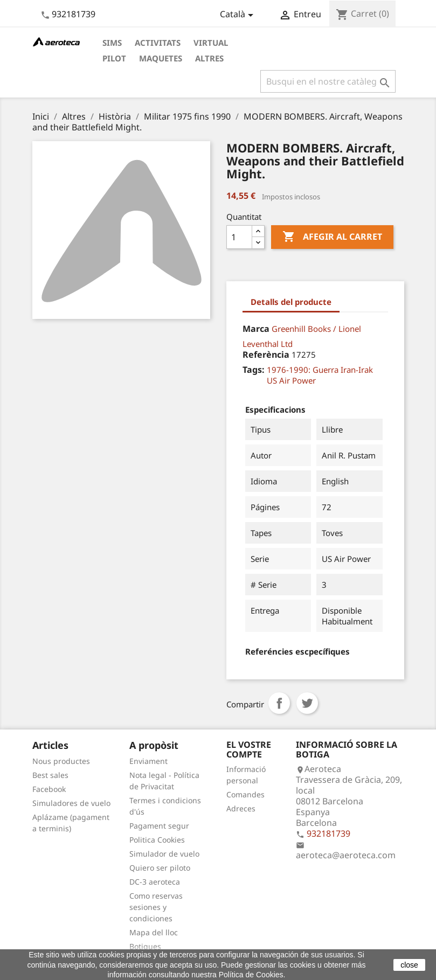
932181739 (74, 14)
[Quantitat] (239, 237)
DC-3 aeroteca (155, 882)
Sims (112, 43)
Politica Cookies (157, 840)
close (409, 965)
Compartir (279, 703)
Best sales (50, 775)
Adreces (241, 808)
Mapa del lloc (154, 932)
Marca (256, 329)
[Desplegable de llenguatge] (238, 15)
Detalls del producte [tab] (291, 302)
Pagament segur (159, 826)
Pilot (114, 58)
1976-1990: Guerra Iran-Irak (320, 370)
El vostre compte (249, 749)
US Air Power (291, 380)
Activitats (158, 43)
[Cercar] (328, 81)
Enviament (148, 761)
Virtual (211, 43)
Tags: (254, 370)
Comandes (245, 794)
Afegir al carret (332, 237)
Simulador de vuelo (164, 854)
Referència (266, 355)
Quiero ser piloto (160, 868)
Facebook (49, 789)
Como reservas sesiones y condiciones (156, 907)
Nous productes (61, 761)
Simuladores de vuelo (71, 803)
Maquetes (161, 58)
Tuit (307, 703)
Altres (209, 58)
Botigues (145, 946)
